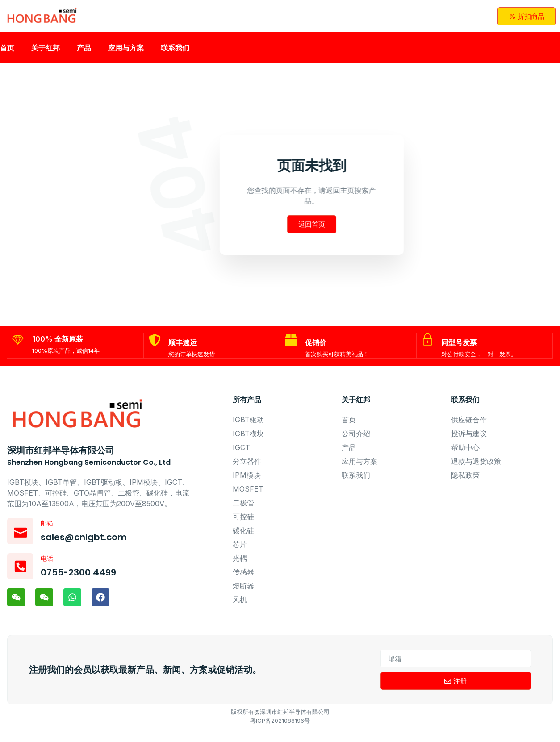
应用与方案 (126, 51)
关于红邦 (46, 51)
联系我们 (175, 51)
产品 (84, 51)
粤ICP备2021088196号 (280, 734)
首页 (7, 51)
